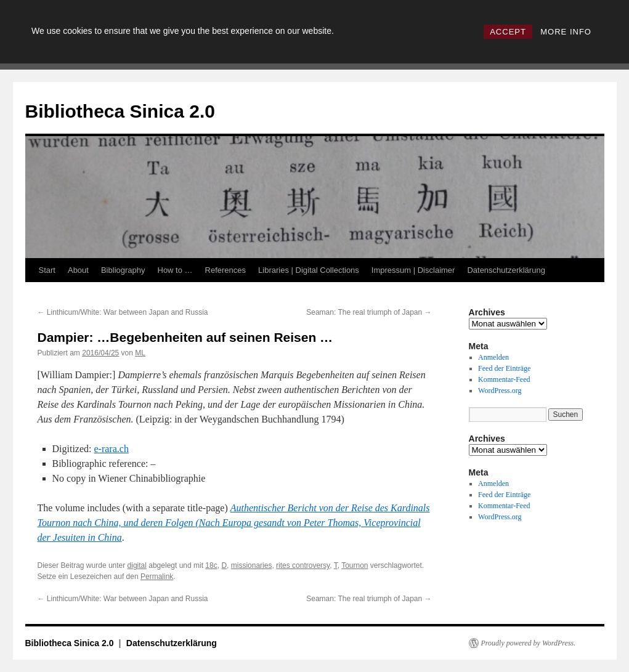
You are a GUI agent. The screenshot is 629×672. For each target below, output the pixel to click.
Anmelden (493, 357)
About (78, 270)
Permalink (157, 577)
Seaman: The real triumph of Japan (369, 312)
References (225, 270)
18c (211, 565)
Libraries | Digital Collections (309, 270)
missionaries (252, 565)
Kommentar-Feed (504, 379)
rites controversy (303, 565)
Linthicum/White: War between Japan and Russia (123, 312)
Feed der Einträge (504, 368)
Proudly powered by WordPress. (529, 643)
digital (137, 565)
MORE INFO (566, 32)
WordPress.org (500, 391)
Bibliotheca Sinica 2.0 (120, 111)
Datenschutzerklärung (506, 270)
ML (140, 353)
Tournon (355, 565)
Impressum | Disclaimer (413, 270)
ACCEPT (508, 32)
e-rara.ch (111, 449)
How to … (175, 270)
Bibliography (123, 270)
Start (47, 270)
